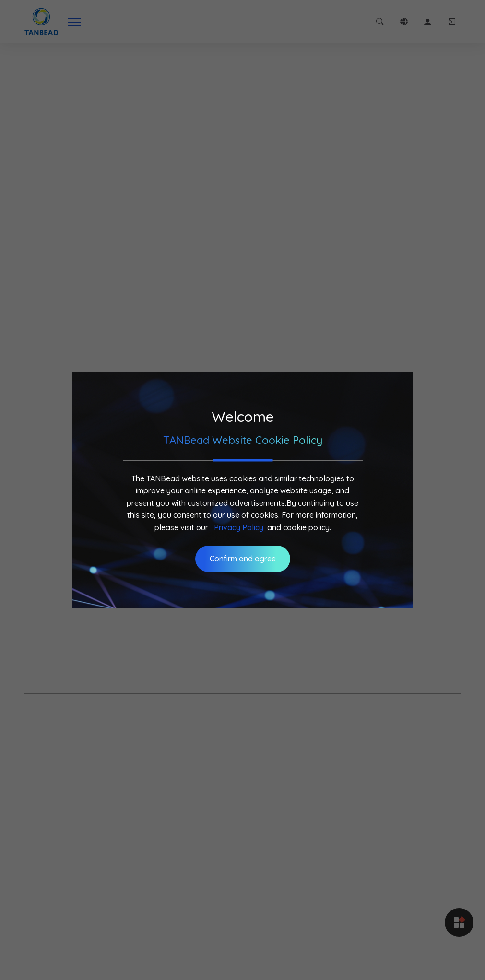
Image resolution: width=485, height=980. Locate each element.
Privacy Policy (239, 527)
